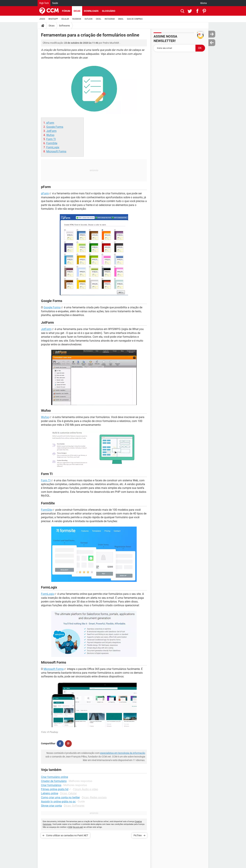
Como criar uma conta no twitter (60, 797)
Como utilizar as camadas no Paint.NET (67, 835)
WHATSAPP (53, 19)
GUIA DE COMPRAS (135, 19)
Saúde (55, 3)
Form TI (51, 139)
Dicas (77, 11)
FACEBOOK (77, 19)
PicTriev (138, 835)
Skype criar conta (51, 806)
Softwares (64, 26)
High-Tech (44, 3)
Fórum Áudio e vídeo (86, 789)
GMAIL (121, 19)
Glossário (109, 11)
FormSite (52, 143)
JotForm (51, 131)
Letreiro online (50, 793)
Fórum (66, 11)
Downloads (91, 11)
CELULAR (65, 19)
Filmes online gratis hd (55, 789)
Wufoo (50, 135)
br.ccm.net (78, 827)
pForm (50, 123)
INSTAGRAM (110, 19)
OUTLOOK (89, 19)
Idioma (203, 3)
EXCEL (98, 19)
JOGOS (42, 19)
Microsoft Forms (56, 151)
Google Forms (55, 127)
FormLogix (53, 147)
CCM (70, 827)
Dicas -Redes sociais (94, 797)
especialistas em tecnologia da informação (123, 753)
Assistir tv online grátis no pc (58, 802)
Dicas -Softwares (74, 806)
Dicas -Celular (68, 793)
